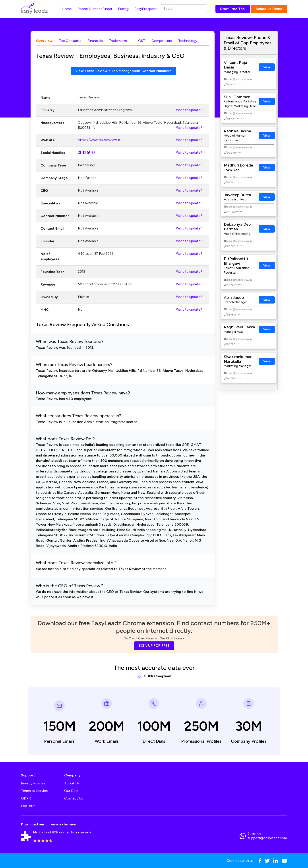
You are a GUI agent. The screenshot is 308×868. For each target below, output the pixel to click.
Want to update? (189, 110)
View (267, 67)
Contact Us (74, 798)
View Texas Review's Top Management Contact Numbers (123, 71)
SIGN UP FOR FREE (154, 646)
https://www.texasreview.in (99, 140)
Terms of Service (34, 791)
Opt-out (28, 806)
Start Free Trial (233, 9)
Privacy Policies (33, 783)
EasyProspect (146, 9)
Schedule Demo (269, 9)
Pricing (123, 9)
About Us (72, 783)
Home (67, 9)
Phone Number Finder (95, 9)
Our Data (71, 791)
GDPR (26, 798)
